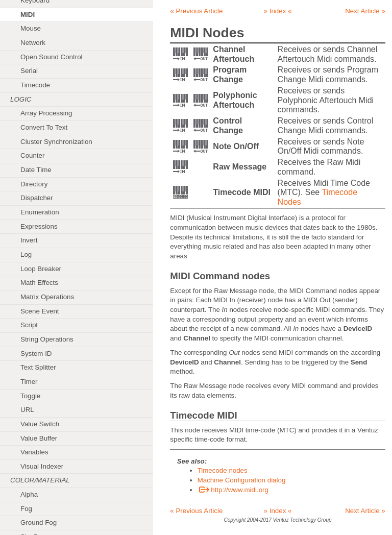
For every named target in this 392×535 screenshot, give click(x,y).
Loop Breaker (41, 269)
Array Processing (46, 113)
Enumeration (40, 212)
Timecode (35, 85)
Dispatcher (37, 198)
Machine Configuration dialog (242, 480)
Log (26, 254)
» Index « (278, 11)
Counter (32, 155)
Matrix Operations (47, 297)
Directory (34, 184)
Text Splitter (38, 367)
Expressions (39, 226)
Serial (29, 71)
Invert (29, 240)
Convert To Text (44, 127)
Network (33, 43)
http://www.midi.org (233, 490)
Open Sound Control (52, 57)
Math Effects (39, 283)
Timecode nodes (223, 470)
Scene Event (40, 311)
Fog (26, 509)
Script (29, 325)
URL (27, 410)
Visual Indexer (42, 466)
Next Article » (365, 11)
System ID (36, 354)
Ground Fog (39, 522)
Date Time (36, 170)
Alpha (29, 494)
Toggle (30, 396)
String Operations (47, 339)
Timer (29, 382)
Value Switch (40, 424)
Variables (34, 452)
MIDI (28, 15)
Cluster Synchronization (56, 142)
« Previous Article (196, 11)
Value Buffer (39, 438)
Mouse (31, 28)
